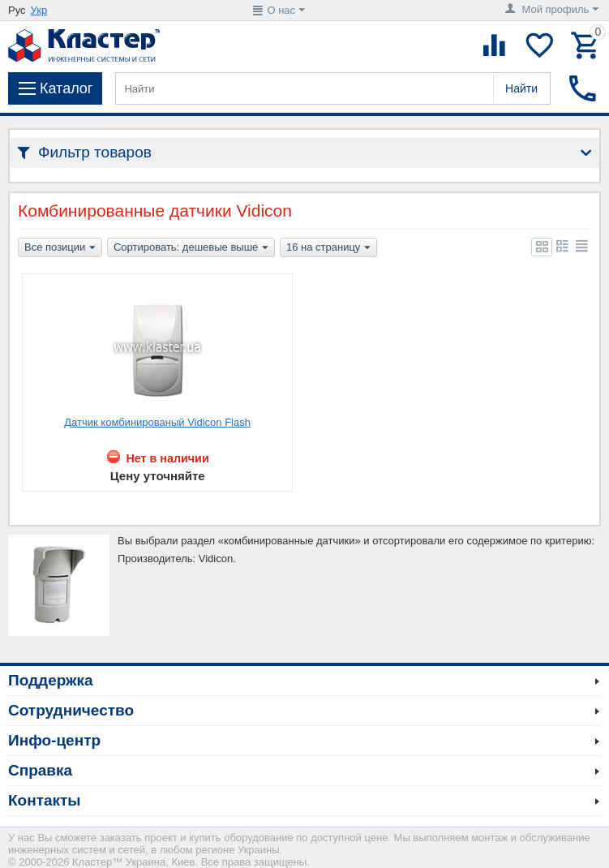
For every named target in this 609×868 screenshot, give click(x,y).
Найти (521, 88)
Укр (39, 10)
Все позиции (60, 248)
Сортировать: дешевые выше (191, 248)
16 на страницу (328, 248)
